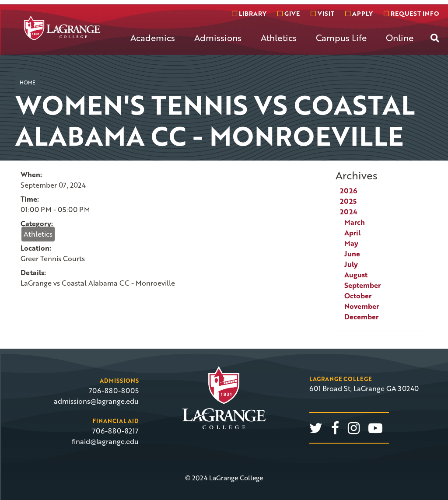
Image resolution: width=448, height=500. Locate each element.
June (352, 254)
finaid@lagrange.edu (105, 441)
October (358, 296)
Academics (153, 38)
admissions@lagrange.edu (96, 401)
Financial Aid (116, 421)
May (351, 243)
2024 (349, 212)
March (355, 222)
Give (289, 13)
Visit (322, 13)
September (362, 285)
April (352, 233)
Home (28, 82)
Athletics (279, 38)
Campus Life (341, 38)
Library (249, 13)
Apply (359, 13)
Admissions (218, 38)
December (361, 317)
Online (400, 38)
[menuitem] (153, 45)
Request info (411, 13)
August (356, 275)
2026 (348, 191)
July (351, 264)
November (362, 306)
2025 (348, 201)
